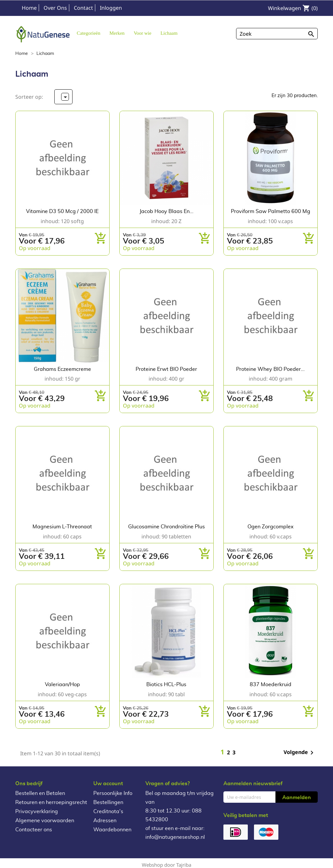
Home (29, 8)
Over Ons (55, 8)
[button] (117, 33)
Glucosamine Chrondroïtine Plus (166, 527)
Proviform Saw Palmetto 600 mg (271, 211)
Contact (83, 8)
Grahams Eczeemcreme (62, 369)
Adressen (105, 821)
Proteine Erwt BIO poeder (166, 369)
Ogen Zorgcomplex (271, 527)
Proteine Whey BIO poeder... (270, 369)
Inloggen (111, 8)
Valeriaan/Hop (62, 685)
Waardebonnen (112, 830)
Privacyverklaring (37, 811)
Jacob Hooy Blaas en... (166, 211)
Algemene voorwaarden (45, 821)
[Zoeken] (277, 34)
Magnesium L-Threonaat (62, 527)
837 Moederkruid (271, 685)
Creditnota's (108, 811)
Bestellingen (108, 802)
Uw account (108, 784)
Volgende (300, 753)
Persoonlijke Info (113, 793)
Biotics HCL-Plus (166, 685)
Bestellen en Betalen (40, 793)
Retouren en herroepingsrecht (51, 802)
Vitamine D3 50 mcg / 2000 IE (62, 211)
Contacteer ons (34, 830)
